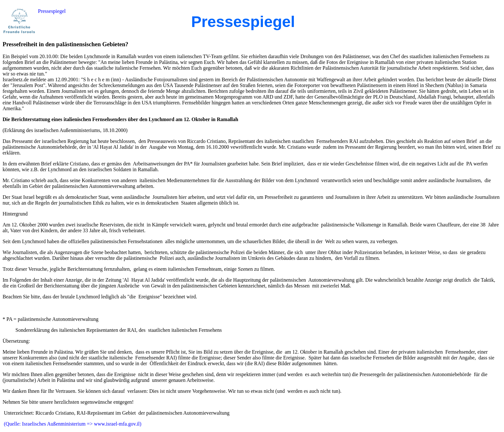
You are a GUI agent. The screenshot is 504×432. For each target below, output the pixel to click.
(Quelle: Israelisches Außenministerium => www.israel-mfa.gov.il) (72, 424)
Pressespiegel (52, 11)
